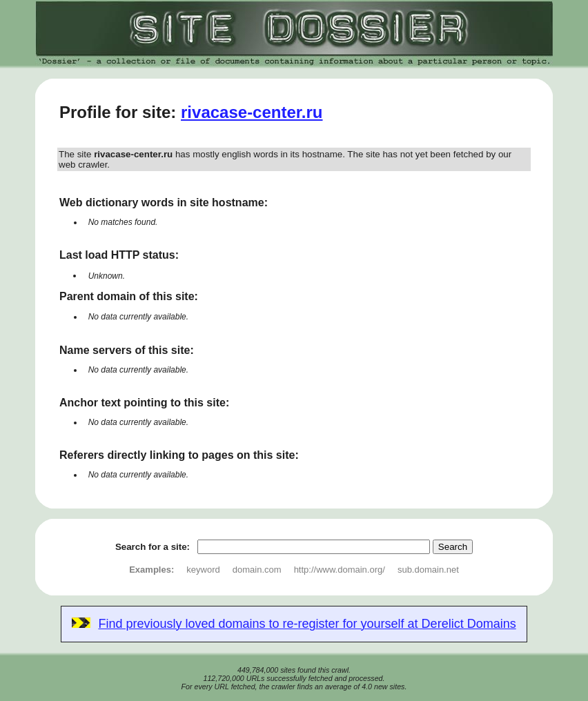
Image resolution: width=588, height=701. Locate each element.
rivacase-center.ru (252, 112)
